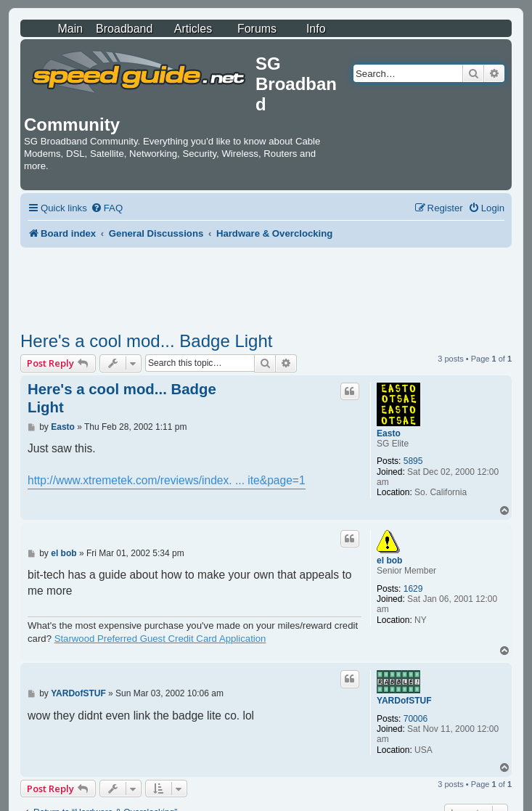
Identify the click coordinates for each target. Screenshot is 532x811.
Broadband (124, 29)
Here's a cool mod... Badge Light (146, 341)
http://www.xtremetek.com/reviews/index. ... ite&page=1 (167, 480)
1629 (413, 589)
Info (316, 29)
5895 (413, 461)
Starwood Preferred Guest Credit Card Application (160, 639)
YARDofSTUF (404, 701)
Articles (193, 29)
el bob (389, 561)
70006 (416, 719)
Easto (389, 433)
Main (70, 29)
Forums (257, 29)
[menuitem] (107, 208)
